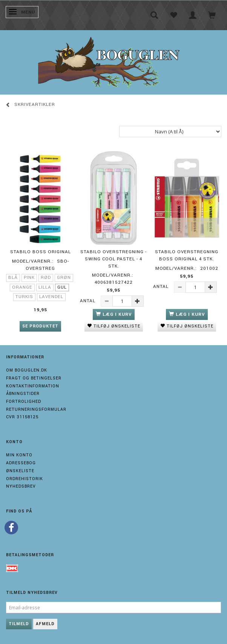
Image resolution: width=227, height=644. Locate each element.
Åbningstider (23, 394)
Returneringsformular (36, 409)
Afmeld (45, 624)
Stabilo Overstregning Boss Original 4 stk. (187, 255)
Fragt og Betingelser (34, 378)
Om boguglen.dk (27, 370)
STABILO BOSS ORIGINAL (41, 252)
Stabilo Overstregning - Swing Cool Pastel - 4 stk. (114, 259)
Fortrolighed (24, 402)
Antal (88, 301)
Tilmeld (19, 624)
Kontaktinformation (33, 386)
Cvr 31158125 (22, 417)
